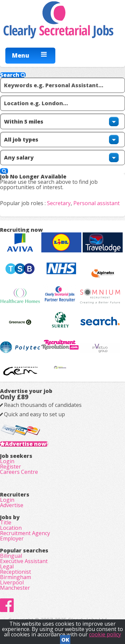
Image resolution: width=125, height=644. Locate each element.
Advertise (12, 505)
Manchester (15, 588)
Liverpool (12, 582)
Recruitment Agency (25, 533)
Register (10, 467)
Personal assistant (96, 203)
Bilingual (11, 556)
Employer (12, 538)
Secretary (59, 203)
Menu (21, 55)
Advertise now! (26, 444)
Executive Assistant (24, 561)
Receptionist (15, 572)
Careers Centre (19, 472)
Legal (7, 566)
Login (7, 461)
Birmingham (15, 577)
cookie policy (105, 634)
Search (13, 75)
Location (11, 528)
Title (6, 522)
